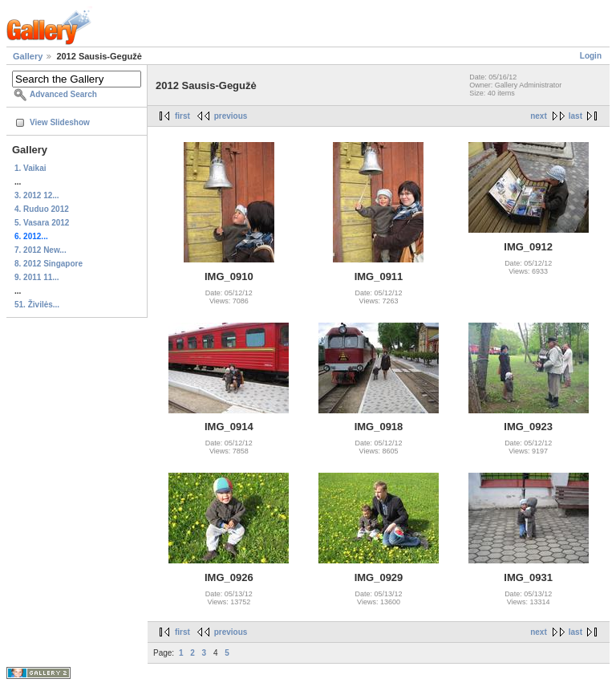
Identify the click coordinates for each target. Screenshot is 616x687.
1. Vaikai (30, 168)
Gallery (28, 56)
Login (591, 56)
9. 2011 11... (37, 277)
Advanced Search (63, 94)
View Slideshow (60, 122)
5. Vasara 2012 (42, 223)
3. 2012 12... (37, 195)
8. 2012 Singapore (49, 264)
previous (231, 116)
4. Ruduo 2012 (42, 209)
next (539, 116)
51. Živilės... (37, 305)
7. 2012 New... (41, 250)
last (575, 116)
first (182, 116)
